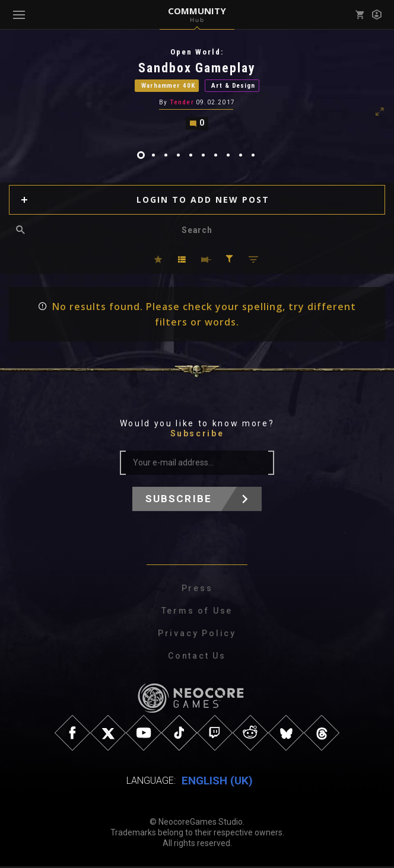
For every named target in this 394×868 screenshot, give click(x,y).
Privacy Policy (197, 635)
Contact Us (197, 658)
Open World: (197, 52)
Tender (182, 104)
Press (197, 590)
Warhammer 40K (168, 86)
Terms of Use (197, 612)
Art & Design (233, 86)
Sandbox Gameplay (197, 68)
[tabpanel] (197, 90)
